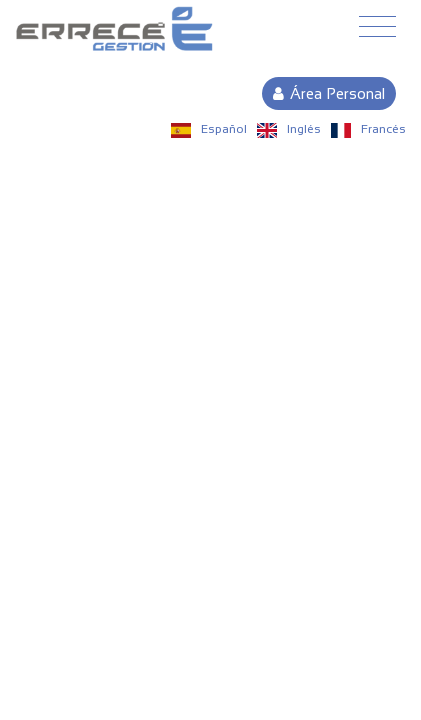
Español (209, 129)
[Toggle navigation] (377, 27)
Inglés (289, 129)
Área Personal (329, 93)
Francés (368, 129)
